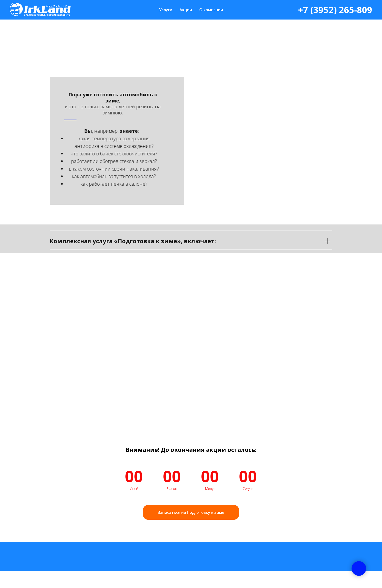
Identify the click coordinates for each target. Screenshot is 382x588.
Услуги (166, 10)
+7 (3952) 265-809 (335, 10)
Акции (186, 10)
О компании (211, 10)
